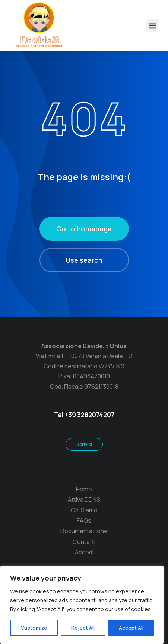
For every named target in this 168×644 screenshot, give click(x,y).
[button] (153, 26)
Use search (84, 260)
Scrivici (84, 444)
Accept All (131, 628)
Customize (34, 628)
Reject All (83, 628)
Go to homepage (84, 229)
